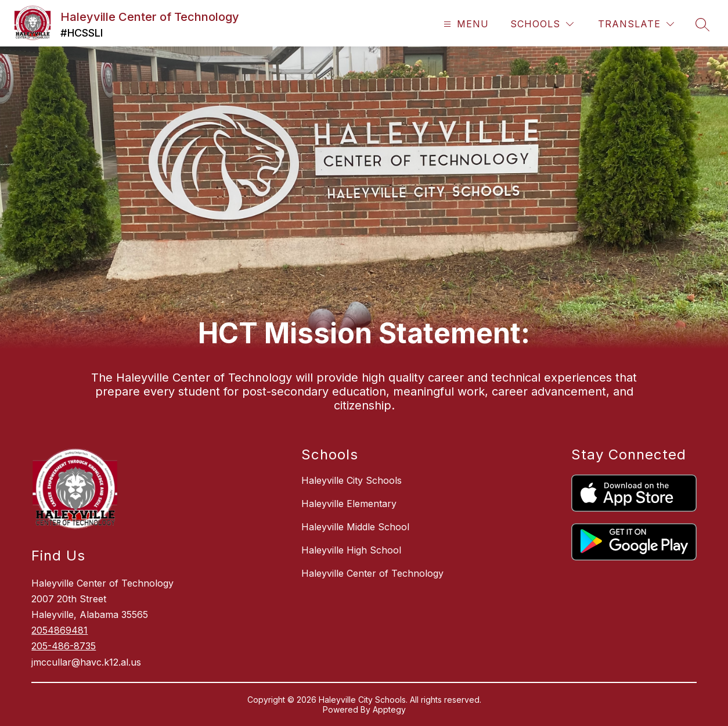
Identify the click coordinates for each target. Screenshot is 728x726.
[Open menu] (465, 24)
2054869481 (60, 630)
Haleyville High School (351, 550)
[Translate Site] (636, 24)
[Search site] (702, 24)
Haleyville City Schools (352, 480)
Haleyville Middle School (355, 527)
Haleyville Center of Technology (372, 573)
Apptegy (389, 709)
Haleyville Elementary (349, 504)
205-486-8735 (64, 646)
